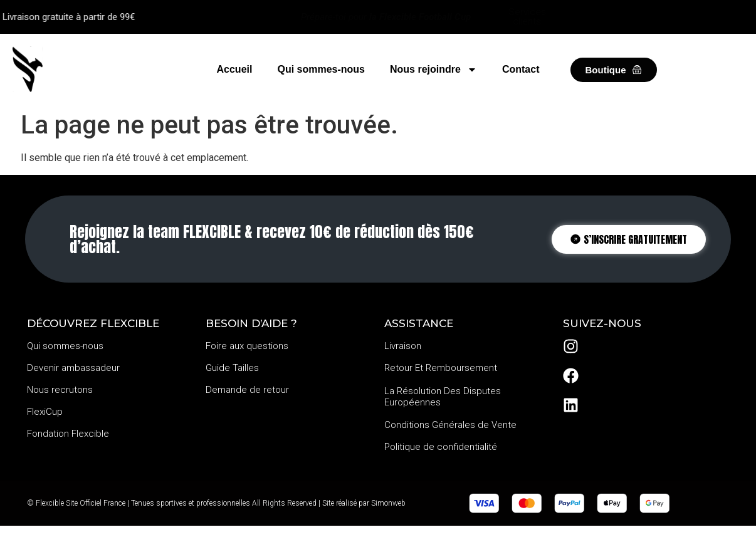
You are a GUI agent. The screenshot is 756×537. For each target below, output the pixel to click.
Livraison (403, 346)
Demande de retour (247, 390)
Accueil (235, 69)
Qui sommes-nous (321, 69)
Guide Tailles (232, 368)
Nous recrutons (60, 390)
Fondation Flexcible (68, 434)
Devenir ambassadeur (73, 368)
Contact (521, 69)
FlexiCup (45, 412)
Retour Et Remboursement (441, 368)
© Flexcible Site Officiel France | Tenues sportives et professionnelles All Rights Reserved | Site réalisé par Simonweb (216, 503)
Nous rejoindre (433, 70)
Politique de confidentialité (441, 447)
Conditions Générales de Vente (450, 425)
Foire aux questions (247, 346)
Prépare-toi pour (386, 17)
